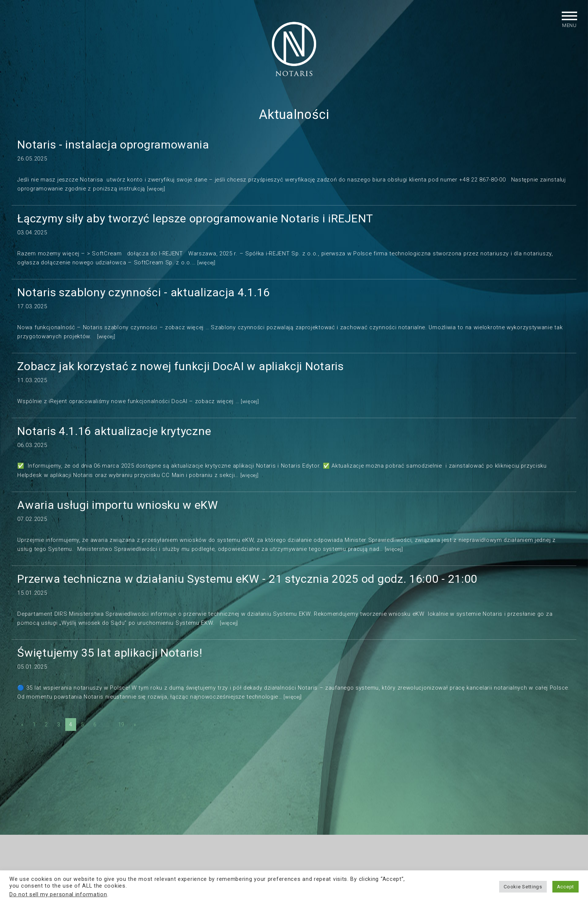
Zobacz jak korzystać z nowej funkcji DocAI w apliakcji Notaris (180, 373)
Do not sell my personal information (58, 894)
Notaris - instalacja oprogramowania (113, 151)
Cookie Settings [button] (523, 887)
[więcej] (157, 195)
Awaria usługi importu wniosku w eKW (118, 512)
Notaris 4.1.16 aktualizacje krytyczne (114, 438)
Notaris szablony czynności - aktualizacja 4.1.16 (144, 299)
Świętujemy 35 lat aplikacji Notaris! (110, 659)
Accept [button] (565, 887)
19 (121, 731)
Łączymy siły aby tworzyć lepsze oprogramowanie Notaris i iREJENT (195, 225)
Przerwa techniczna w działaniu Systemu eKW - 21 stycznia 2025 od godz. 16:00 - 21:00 (247, 586)
